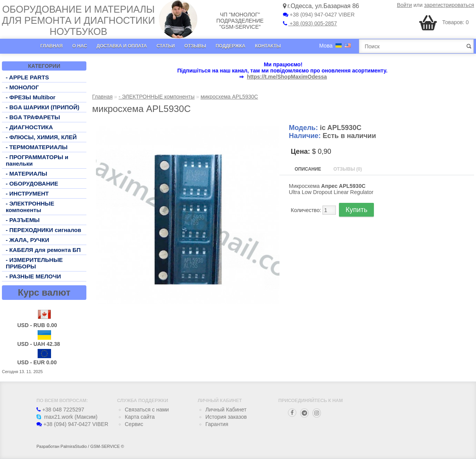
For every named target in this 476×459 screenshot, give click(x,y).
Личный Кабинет (226, 410)
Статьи (166, 46)
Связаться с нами (147, 410)
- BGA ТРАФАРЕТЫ (33, 117)
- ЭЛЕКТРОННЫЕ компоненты (30, 207)
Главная (51, 46)
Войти (404, 5)
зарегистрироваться (449, 5)
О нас (79, 46)
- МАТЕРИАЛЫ (26, 174)
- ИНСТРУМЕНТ (27, 193)
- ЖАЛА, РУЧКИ (27, 240)
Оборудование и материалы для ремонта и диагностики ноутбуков (79, 20)
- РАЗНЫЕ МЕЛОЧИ (33, 276)
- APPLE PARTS (27, 77)
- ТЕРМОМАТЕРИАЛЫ (37, 147)
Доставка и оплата (122, 46)
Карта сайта (140, 417)
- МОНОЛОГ (22, 87)
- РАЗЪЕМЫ (23, 220)
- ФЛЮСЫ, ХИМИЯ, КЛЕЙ (41, 137)
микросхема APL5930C (229, 97)
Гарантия (217, 424)
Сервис (134, 424)
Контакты (268, 46)
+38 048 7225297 (60, 410)
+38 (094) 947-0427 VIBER (319, 15)
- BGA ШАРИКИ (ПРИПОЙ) (43, 107)
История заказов (226, 417)
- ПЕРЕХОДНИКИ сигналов (43, 230)
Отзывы (195, 46)
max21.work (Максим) (67, 417)
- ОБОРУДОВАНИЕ (32, 183)
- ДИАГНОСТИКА (29, 127)
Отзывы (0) (347, 169)
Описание (308, 169)
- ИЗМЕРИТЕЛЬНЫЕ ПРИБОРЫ (34, 263)
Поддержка (231, 46)
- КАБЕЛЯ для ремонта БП (43, 250)
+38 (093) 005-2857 (310, 23)
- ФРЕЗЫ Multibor (31, 97)
